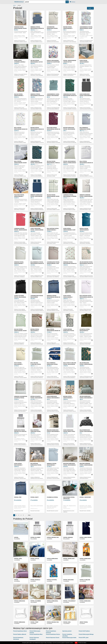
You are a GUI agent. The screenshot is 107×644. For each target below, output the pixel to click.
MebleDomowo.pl (19, 2)
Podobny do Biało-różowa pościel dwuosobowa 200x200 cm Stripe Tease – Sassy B (86, 310)
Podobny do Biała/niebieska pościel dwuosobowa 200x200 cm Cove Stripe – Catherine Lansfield (37, 277)
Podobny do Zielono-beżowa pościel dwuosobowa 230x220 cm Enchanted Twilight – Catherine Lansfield (86, 277)
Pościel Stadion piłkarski (20, 634)
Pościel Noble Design (86, 537)
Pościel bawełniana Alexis (20, 631)
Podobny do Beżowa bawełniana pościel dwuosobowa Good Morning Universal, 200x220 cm (70, 142)
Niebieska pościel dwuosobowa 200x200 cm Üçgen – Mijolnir (37, 28)
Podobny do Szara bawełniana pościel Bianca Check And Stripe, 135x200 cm (69, 445)
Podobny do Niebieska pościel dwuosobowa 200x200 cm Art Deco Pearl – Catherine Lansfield (53, 310)
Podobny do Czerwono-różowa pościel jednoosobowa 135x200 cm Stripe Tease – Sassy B (20, 243)
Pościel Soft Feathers (84, 631)
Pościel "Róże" (34, 622)
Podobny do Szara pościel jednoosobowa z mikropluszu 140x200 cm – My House (85, 75)
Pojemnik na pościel (52, 497)
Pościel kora (67, 622)
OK (76, 643)
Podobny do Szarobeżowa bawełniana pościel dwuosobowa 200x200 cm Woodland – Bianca (53, 42)
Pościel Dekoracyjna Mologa (86, 634)
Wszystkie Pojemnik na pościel (52, 511)
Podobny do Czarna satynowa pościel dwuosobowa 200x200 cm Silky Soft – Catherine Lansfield (20, 310)
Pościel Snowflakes (69, 559)
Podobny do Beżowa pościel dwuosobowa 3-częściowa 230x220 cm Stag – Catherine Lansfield (37, 344)
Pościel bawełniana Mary (36, 634)
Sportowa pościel (67, 631)
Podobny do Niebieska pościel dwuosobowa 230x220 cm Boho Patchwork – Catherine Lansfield (36, 109)
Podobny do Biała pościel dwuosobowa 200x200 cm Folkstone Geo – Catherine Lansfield (86, 176)
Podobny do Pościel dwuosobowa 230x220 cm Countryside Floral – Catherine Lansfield (53, 75)
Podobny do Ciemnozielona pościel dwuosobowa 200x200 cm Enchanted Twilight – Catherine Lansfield (70, 109)
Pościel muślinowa (68, 580)
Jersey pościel (84, 622)
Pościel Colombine (36, 601)
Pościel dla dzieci (35, 537)
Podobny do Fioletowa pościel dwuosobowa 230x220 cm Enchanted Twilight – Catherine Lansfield (53, 142)
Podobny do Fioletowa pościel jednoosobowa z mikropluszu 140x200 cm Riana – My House (20, 210)
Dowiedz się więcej (82, 643)
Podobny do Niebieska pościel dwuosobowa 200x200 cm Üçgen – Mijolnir (37, 42)
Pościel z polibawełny (69, 601)
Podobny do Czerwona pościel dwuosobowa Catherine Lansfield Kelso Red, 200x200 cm (69, 210)
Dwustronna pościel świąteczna (69, 498)
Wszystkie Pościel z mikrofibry (85, 511)
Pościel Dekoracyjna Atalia (69, 638)
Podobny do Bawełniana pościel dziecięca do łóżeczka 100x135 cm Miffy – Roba (20, 445)
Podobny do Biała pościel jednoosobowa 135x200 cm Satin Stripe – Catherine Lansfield (20, 176)
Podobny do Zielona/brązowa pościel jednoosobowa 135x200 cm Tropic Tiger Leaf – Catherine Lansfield (86, 378)
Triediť (90, 8)
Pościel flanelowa (85, 580)
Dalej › (29, 515)
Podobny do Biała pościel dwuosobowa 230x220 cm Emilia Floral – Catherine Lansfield (20, 142)
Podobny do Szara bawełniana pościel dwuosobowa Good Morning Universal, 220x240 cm (86, 109)
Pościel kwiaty (35, 497)
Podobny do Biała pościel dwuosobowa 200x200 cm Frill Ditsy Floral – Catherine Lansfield (53, 344)
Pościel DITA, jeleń (84, 638)
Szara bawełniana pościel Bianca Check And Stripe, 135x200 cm (69, 431)
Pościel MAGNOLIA (35, 580)
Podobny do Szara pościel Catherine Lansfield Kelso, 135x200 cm (21, 75)
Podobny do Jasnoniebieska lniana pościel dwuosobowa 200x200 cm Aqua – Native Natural (53, 109)
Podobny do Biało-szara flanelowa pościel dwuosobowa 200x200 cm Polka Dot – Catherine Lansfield (69, 378)
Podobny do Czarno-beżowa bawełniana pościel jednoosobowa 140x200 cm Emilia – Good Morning (70, 344)
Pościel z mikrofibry (85, 497)
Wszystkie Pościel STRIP (19, 511)
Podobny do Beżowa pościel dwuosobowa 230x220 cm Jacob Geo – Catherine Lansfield (37, 142)
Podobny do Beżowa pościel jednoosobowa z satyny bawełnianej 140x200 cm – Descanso (70, 42)
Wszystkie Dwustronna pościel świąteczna (69, 511)
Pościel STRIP (18, 497)
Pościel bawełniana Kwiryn (53, 634)
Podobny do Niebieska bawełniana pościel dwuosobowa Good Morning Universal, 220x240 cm (37, 210)
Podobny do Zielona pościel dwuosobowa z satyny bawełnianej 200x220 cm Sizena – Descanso (37, 75)
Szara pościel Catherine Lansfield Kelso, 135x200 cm (20, 62)
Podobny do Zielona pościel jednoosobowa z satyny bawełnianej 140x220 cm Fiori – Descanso (21, 109)
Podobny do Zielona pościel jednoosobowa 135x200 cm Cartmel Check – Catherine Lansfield (53, 210)
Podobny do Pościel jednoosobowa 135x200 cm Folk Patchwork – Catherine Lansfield (70, 75)
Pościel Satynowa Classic (53, 638)
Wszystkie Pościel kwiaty (35, 511)
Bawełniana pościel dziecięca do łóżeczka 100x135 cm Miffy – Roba (20, 431)
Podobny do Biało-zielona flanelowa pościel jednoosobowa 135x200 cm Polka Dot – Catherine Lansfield (37, 378)
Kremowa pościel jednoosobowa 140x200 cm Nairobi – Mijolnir (20, 28)
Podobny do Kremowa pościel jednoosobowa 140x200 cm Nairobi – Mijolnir (21, 42)
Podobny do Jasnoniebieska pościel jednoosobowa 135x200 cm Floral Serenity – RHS (86, 42)
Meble (15, 5)
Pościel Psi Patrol (52, 580)
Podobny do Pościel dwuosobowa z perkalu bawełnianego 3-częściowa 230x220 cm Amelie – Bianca (70, 176)
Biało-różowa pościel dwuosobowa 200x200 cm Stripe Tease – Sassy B (86, 297)
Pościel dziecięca (68, 537)
